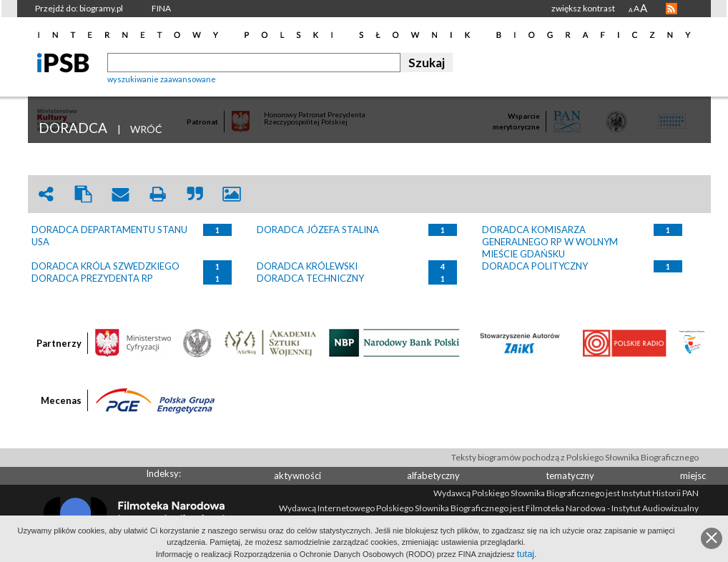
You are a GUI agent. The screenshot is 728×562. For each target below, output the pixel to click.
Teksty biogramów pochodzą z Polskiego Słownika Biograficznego (575, 457)
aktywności (297, 475)
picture (232, 194)
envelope (120, 194)
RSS (672, 9)
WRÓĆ (146, 129)
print (157, 194)
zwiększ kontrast (583, 8)
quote (195, 194)
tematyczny (570, 475)
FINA (161, 8)
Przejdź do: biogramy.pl (79, 8)
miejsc (693, 475)
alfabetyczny (433, 475)
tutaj (526, 554)
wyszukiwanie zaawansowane (162, 79)
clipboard (83, 194)
